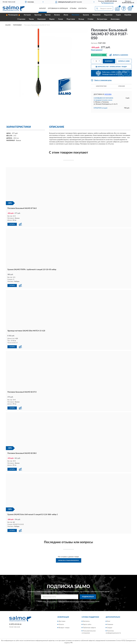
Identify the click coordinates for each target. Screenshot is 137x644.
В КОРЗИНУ (109, 61)
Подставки (71, 19)
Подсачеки (108, 15)
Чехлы (31, 19)
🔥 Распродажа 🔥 (13, 15)
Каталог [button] (43, 8)
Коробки (128, 15)
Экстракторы (102, 19)
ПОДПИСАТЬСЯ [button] (88, 596)
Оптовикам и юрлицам (58, 8)
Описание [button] (122, 86)
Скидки (110, 627)
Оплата (61, 624)
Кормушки (42, 19)
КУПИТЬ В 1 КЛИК (124, 61)
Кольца (81, 19)
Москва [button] (108, 94)
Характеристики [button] (101, 86)
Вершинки (96, 15)
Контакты (82, 8)
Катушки (27, 15)
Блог (109, 620)
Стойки (91, 19)
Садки (118, 15)
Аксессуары (115, 19)
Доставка (62, 620)
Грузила (86, 15)
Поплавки (76, 15)
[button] (108, 3)
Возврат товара (64, 627)
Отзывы (73, 8)
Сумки (61, 19)
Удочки (48, 15)
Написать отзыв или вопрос (69, 560)
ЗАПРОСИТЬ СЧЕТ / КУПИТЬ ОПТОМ (111, 67)
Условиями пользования (87, 601)
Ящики (52, 19)
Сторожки (21, 19)
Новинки (110, 624)
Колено (57, 15)
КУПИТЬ (12, 224)
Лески (66, 15)
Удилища (38, 15)
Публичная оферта (89, 627)
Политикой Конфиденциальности (69, 601)
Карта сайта (87, 624)
